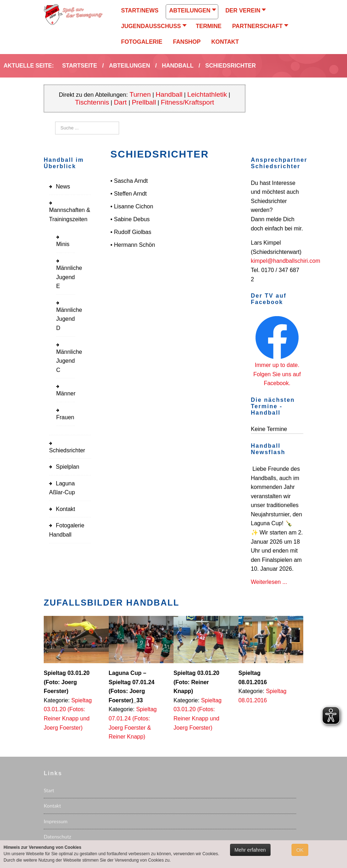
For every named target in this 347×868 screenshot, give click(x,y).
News (63, 187)
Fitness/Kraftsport (187, 102)
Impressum (56, 821)
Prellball (144, 102)
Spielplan (68, 467)
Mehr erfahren (250, 850)
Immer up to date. (277, 365)
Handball (169, 94)
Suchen (55, 122)
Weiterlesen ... (269, 582)
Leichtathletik (207, 94)
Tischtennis (92, 102)
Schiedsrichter (67, 450)
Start (49, 790)
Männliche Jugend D (69, 319)
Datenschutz (57, 837)
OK (300, 850)
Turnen (140, 94)
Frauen (65, 417)
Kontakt (65, 509)
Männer (66, 393)
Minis (63, 244)
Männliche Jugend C (69, 361)
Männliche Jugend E (69, 277)
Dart (121, 102)
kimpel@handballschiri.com (286, 261)
